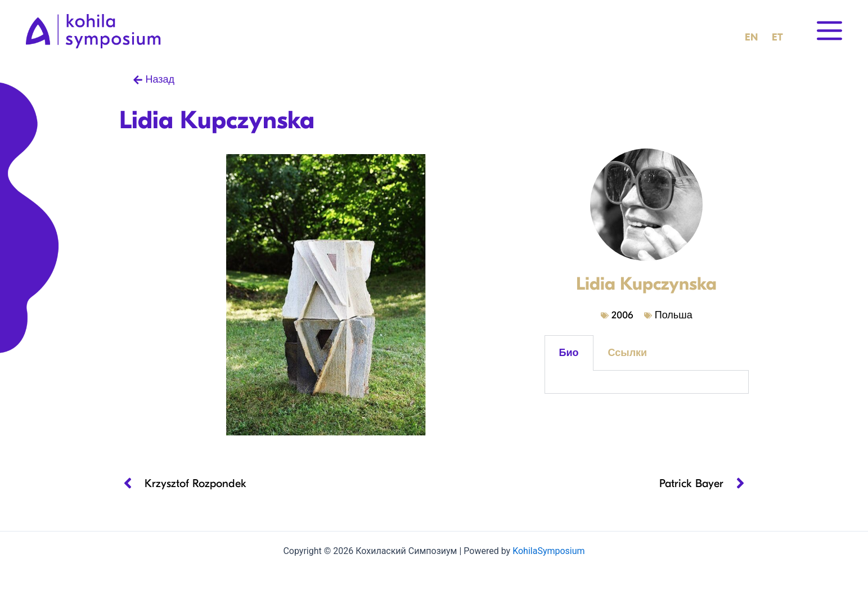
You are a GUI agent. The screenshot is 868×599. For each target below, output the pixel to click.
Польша (674, 315)
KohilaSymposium (548, 551)
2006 (622, 315)
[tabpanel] (647, 382)
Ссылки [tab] (628, 353)
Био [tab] (569, 353)
